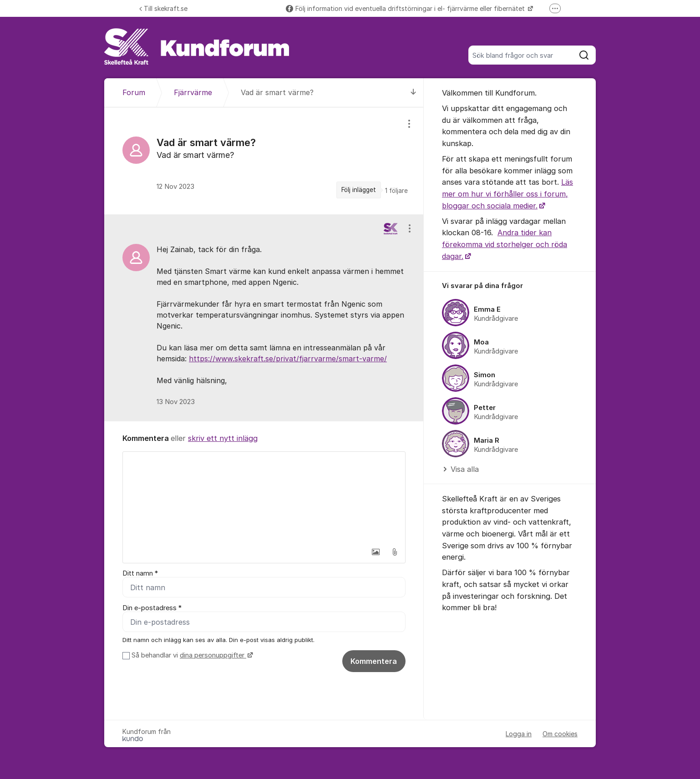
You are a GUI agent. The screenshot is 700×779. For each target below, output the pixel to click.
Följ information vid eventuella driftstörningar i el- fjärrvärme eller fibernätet (406, 8)
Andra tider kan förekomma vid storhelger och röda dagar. (505, 244)
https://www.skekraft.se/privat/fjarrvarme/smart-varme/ (288, 359)
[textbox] (264, 497)
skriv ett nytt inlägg (223, 438)
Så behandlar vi (191, 655)
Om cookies (560, 734)
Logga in (519, 734)
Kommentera (374, 661)
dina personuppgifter (213, 655)
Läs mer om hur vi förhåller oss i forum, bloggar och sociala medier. (507, 194)
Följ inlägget (359, 190)
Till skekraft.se (163, 8)
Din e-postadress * (152, 608)
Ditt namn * (140, 573)
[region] (264, 161)
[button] (375, 552)
